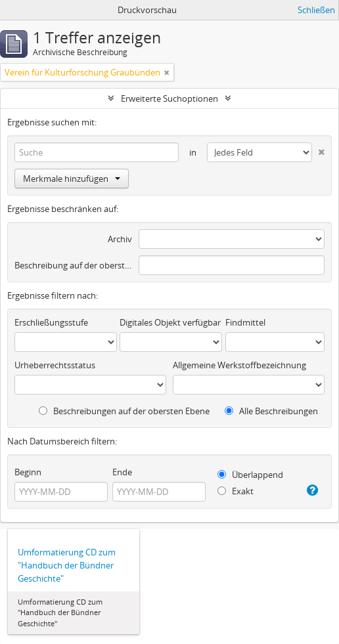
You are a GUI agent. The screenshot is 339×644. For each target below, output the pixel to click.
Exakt (236, 491)
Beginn (28, 472)
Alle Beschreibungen (271, 411)
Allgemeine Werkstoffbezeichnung (239, 365)
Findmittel (245, 322)
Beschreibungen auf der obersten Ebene (124, 411)
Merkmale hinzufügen (72, 179)
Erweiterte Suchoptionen (169, 98)
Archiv (120, 239)
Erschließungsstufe (51, 322)
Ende (122, 472)
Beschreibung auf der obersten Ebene (73, 265)
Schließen (316, 10)
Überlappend (250, 475)
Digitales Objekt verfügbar (170, 322)
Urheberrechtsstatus (55, 365)
